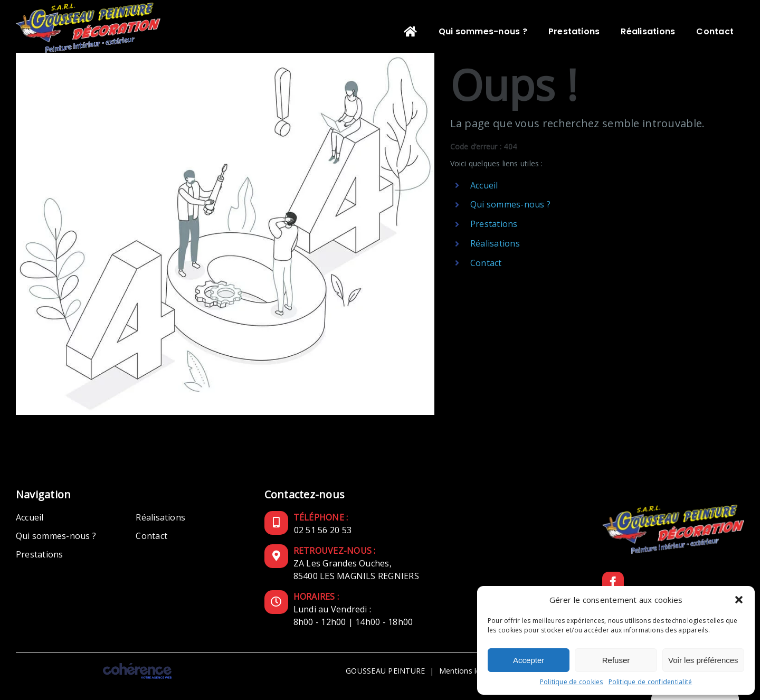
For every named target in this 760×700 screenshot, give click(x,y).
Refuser (616, 660)
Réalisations (495, 243)
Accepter (529, 660)
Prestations (494, 224)
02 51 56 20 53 (323, 530)
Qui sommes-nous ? (510, 204)
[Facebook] (613, 583)
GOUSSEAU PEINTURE (385, 671)
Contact (486, 263)
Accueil (484, 185)
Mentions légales (469, 671)
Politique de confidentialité (650, 682)
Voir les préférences (703, 660)
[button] (739, 600)
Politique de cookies (572, 682)
